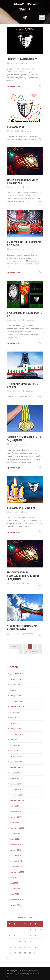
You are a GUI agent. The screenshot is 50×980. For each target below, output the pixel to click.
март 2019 (15, 751)
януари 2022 (16, 696)
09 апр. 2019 (15, 320)
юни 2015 (14, 877)
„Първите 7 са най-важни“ (22, 59)
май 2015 (14, 883)
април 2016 (15, 833)
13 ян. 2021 (15, 63)
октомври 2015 (17, 866)
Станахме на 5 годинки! (21, 508)
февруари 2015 (17, 900)
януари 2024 (16, 679)
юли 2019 (14, 740)
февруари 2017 (17, 811)
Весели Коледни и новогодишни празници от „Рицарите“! (23, 576)
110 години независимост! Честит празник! (23, 628)
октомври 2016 (17, 822)
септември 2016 (17, 828)
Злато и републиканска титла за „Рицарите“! (24, 439)
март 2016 (15, 839)
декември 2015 (17, 855)
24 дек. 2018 (15, 583)
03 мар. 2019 (15, 391)
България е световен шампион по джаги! (25, 244)
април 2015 (15, 888)
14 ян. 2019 (15, 445)
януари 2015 (16, 905)
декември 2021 (17, 701)
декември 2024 (17, 674)
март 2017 (15, 806)
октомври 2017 (17, 795)
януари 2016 (16, 850)
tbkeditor (28, 63)
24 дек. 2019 (15, 187)
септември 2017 (17, 800)
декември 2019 (17, 734)
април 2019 (15, 745)
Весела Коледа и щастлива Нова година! (23, 181)
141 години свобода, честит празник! (23, 385)
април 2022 (15, 685)
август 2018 (15, 773)
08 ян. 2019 (15, 512)
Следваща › (36, 652)
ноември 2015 (16, 861)
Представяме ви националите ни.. (24, 315)
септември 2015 (17, 872)
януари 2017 (16, 817)
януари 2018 (16, 784)
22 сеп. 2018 (15, 634)
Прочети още (13, 86)
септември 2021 (17, 707)
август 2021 (15, 712)
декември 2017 (17, 789)
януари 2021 (16, 723)
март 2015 (15, 894)
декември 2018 (17, 762)
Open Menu (42, 18)
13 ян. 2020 (15, 131)
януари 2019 (16, 756)
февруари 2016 (17, 844)
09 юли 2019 (15, 250)
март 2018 (15, 778)
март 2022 (15, 690)
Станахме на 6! (15, 127)
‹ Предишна (16, 647)
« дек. (9, 957)
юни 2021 (14, 718)
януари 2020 (16, 729)
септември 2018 (17, 767)
